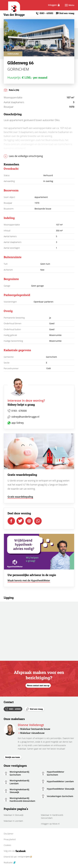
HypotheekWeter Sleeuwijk (61, 789)
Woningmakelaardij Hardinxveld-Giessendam (22, 800)
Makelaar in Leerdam (13, 821)
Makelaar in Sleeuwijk (14, 815)
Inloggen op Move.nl (50, 824)
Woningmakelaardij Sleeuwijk (19, 791)
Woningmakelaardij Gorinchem (19, 773)
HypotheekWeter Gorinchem (56, 773)
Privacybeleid (10, 839)
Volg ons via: (15, 851)
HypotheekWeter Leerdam (60, 781)
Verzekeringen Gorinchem (60, 796)
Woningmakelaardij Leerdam (19, 782)
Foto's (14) (14, 90)
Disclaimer (9, 834)
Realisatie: (10, 863)
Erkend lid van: (18, 857)
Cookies (7, 845)
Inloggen (56, 5)
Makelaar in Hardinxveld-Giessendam (52, 816)
